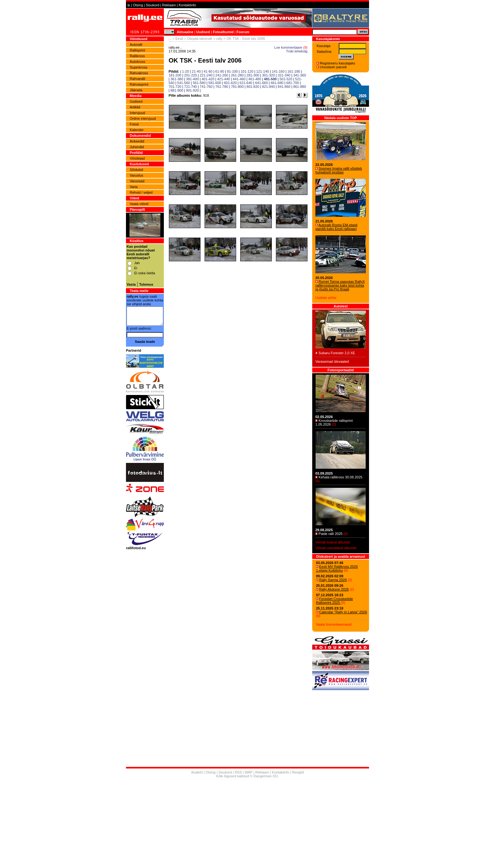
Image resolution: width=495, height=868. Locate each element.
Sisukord (153, 5)
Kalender (137, 130)
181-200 (175, 75)
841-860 (284, 87)
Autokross (137, 62)
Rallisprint (137, 50)
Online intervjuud (143, 118)
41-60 (208, 71)
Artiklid (135, 107)
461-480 (255, 79)
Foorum (243, 32)
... (170, 39)
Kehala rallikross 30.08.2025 (340, 477)
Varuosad (137, 181)
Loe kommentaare (288, 47)
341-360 (300, 75)
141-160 (278, 71)
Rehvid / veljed (141, 192)
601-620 (230, 83)
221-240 (206, 75)
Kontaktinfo (187, 5)
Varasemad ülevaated (332, 361)
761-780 (222, 87)
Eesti (179, 39)
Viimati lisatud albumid (333, 542)
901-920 (192, 90)
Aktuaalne (185, 32)
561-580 (199, 83)
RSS (239, 772)
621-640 (246, 83)
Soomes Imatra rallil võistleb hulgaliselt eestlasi (339, 170)
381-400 (192, 79)
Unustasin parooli (333, 67)
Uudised (203, 32)
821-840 (268, 87)
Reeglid (298, 772)
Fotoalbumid (223, 32)
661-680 (277, 83)
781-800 (237, 87)
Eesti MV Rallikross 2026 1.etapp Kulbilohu (337, 568)
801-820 (253, 87)
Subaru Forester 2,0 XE (337, 353)
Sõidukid (136, 170)
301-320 (268, 75)
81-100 (232, 71)
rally (219, 39)
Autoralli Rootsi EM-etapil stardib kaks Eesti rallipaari (336, 227)
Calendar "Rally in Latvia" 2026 (343, 612)
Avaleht (197, 772)
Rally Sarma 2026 (333, 580)
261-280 (237, 75)
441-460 (239, 79)
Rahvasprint (139, 84)
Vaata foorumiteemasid (334, 624)
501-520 (286, 79)
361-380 (177, 79)
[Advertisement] (247, 824)
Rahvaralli (137, 79)
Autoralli (136, 45)
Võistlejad (137, 158)
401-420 (208, 79)
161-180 (294, 71)
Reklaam (169, 5)
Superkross (139, 67)
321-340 (284, 75)
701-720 (175, 87)
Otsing (138, 5)
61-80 (220, 71)
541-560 (183, 83)
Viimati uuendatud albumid (336, 548)
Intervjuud (137, 113)
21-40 (196, 71)
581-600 (215, 83)
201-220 (190, 75)
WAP (248, 772)
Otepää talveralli (200, 39)
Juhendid (137, 147)
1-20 (186, 71)
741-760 (206, 87)
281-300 (253, 75)
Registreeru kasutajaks (337, 63)
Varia (134, 187)
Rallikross (137, 56)
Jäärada (136, 90)
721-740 (190, 87)
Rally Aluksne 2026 (334, 589)
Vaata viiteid (139, 204)
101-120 (247, 71)
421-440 (224, 79)
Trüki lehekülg (297, 51)
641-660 (261, 83)
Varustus (137, 175)
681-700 (293, 83)
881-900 (177, 90)
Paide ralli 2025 (331, 534)
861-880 (300, 87)
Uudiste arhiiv (326, 298)
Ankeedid (137, 141)
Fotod (134, 124)
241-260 (222, 75)
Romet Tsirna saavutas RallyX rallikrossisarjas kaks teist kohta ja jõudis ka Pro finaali (340, 285)
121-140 (263, 71)
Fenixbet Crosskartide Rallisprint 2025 (334, 601)
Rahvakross (139, 73)
